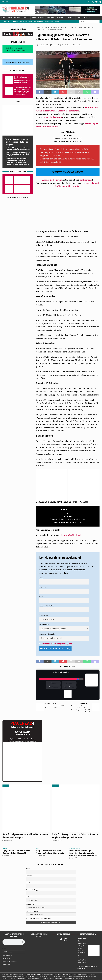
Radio (79, 45)
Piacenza (53, 683)
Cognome (43, 587)
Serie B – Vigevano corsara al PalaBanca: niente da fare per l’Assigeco (17, 142)
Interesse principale (47, 634)
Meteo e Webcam (83, 18)
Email (41, 596)
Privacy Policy (69, 978)
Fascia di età (44, 624)
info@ (84, 960)
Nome (41, 577)
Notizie (47, 27)
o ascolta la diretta (53, 117)
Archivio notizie (7, 952)
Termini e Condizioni (78, 978)
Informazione (6, 958)
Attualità (51, 18)
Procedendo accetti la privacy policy (57, 643)
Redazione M (55, 45)
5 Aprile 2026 (8, 840)
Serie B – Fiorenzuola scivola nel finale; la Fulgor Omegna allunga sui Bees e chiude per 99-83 (18, 154)
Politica (70, 18)
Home (3, 18)
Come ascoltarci (7, 955)
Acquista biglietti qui (71, 535)
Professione (43, 615)
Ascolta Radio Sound (52, 180)
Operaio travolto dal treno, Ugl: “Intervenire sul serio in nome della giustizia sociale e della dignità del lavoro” (84, 853)
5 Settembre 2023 (43, 45)
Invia (24, 50)
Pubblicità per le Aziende (10, 961)
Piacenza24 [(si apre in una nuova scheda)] (26, 62)
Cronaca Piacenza (14, 18)
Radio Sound (5, 2)
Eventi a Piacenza (38, 18)
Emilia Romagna (53, 687)
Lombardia (69, 683)
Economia (60, 18)
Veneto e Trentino (69, 687)
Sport (25, 18)
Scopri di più (82, 962)
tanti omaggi (86, 180)
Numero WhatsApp (46, 605)
